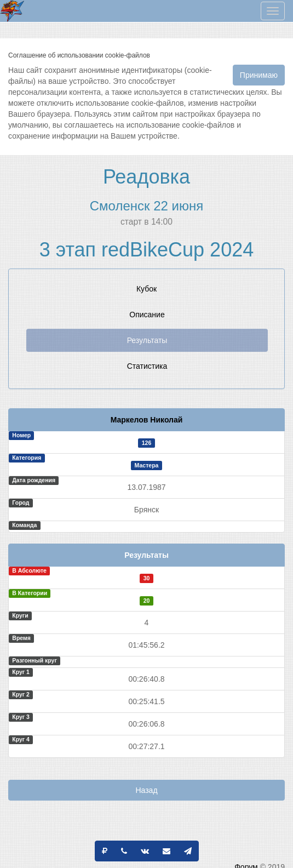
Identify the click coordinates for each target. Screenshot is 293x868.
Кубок (146, 289)
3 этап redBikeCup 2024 (146, 250)
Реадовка (146, 177)
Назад (146, 790)
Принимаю (259, 75)
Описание (147, 315)
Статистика (147, 366)
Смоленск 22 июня (146, 206)
